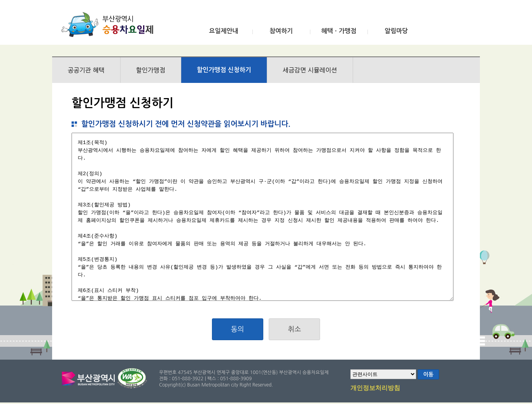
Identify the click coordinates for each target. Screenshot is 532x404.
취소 (294, 329)
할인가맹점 (151, 70)
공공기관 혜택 (86, 70)
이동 (428, 374)
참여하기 (281, 31)
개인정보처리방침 (375, 388)
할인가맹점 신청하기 (224, 70)
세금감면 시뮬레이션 (310, 70)
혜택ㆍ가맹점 (339, 31)
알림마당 (396, 31)
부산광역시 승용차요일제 (110, 25)
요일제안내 (223, 31)
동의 (238, 329)
